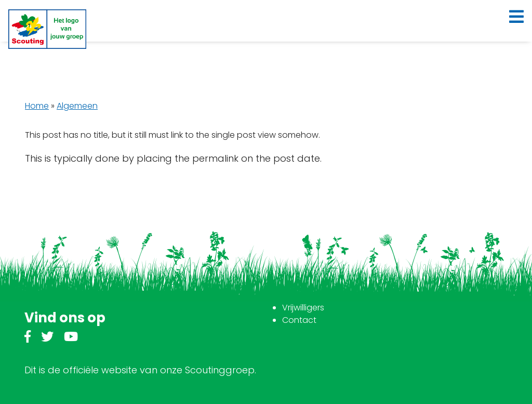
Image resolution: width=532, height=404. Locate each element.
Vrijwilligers (303, 308)
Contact (299, 320)
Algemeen (77, 106)
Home (37, 106)
